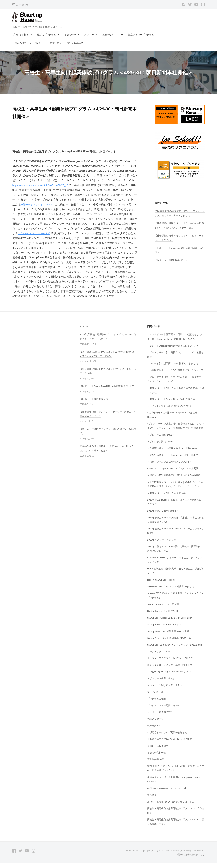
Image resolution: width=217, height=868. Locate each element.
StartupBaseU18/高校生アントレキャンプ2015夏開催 (176, 650)
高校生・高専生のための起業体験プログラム (171, 806)
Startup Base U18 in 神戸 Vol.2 (164, 616)
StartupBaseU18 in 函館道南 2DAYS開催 (169, 636)
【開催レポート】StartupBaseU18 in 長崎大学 (172, 404)
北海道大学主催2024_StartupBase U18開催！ (171, 744)
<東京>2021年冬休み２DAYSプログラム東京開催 (173, 473)
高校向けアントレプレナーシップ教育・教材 (38, 43)
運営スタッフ (154, 800)
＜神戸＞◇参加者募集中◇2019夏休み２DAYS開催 (174, 480)
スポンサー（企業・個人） (161, 683)
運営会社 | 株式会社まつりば (190, 859)
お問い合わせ (23, 4)
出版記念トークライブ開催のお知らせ (167, 737)
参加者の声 (70, 35)
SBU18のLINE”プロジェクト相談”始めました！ (172, 591)
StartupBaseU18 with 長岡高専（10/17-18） (171, 643)
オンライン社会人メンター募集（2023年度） (171, 670)
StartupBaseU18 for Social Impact (165, 629)
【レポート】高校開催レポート (171, 260)
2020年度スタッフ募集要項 (162, 545)
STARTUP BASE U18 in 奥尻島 (164, 609)
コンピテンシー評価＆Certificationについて (170, 677)
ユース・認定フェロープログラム (136, 35)
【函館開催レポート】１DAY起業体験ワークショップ (175, 375)
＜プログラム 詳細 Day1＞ (161, 440)
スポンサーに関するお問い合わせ (165, 690)
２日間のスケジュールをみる (40, 233)
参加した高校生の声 (158, 751)
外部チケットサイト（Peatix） (44, 204)
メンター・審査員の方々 (160, 717)
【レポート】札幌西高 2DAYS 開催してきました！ (174, 368)
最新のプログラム (47, 35)
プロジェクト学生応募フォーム (164, 710)
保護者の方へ (154, 730)
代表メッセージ (155, 724)
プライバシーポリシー (159, 697)
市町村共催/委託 (75, 43)
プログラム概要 (21, 35)
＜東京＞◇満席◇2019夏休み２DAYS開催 (169, 466)
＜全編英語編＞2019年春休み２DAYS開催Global (173, 453)
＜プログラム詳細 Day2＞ (161, 446)
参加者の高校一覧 (157, 757)
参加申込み (108, 35)
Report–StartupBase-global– (162, 585)
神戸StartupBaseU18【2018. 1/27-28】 (168, 793)
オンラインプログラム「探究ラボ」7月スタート (172, 663)
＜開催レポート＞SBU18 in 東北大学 (167, 498)
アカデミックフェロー (159, 656)
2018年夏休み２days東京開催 (163, 516)
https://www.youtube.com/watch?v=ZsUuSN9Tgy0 (42, 185)
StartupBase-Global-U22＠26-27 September (171, 622)
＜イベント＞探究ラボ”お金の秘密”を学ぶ (169, 411)
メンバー (89, 35)
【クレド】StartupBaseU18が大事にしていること (174, 350)
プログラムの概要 (157, 703)
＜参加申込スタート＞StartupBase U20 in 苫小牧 (173, 460)
